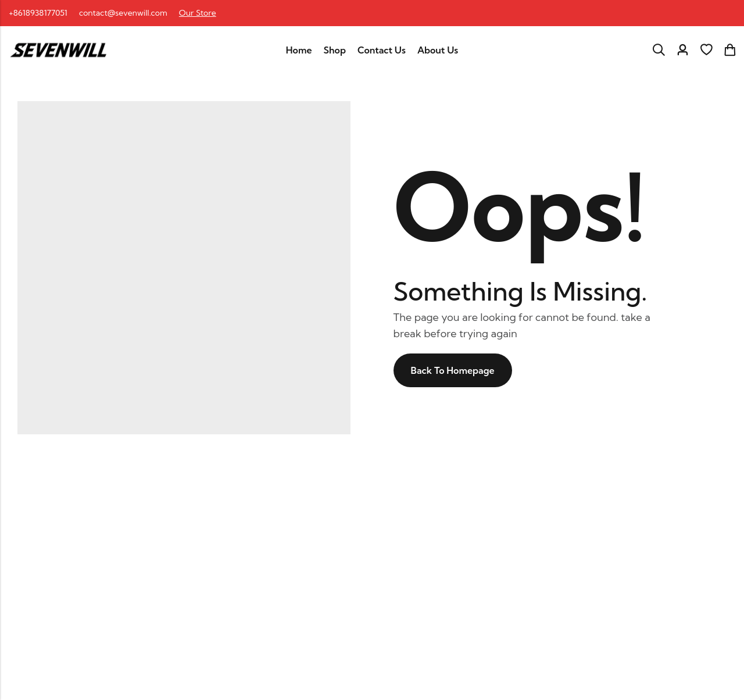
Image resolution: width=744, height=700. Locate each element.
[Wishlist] (706, 50)
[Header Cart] (729, 50)
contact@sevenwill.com (123, 13)
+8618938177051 (38, 13)
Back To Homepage (453, 370)
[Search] (659, 50)
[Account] (682, 50)
